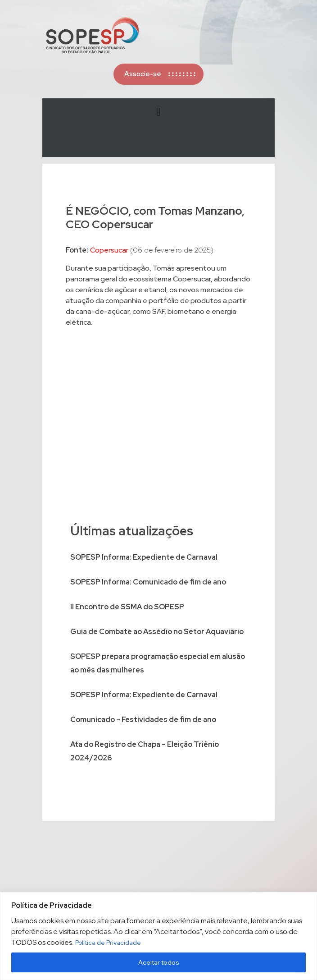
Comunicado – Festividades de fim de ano (143, 720)
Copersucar (109, 250)
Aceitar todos (159, 962)
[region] (158, 936)
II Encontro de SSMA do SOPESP (127, 607)
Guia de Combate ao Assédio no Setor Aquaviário (157, 632)
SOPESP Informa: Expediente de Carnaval (144, 557)
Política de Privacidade (108, 943)
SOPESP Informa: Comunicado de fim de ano (148, 582)
